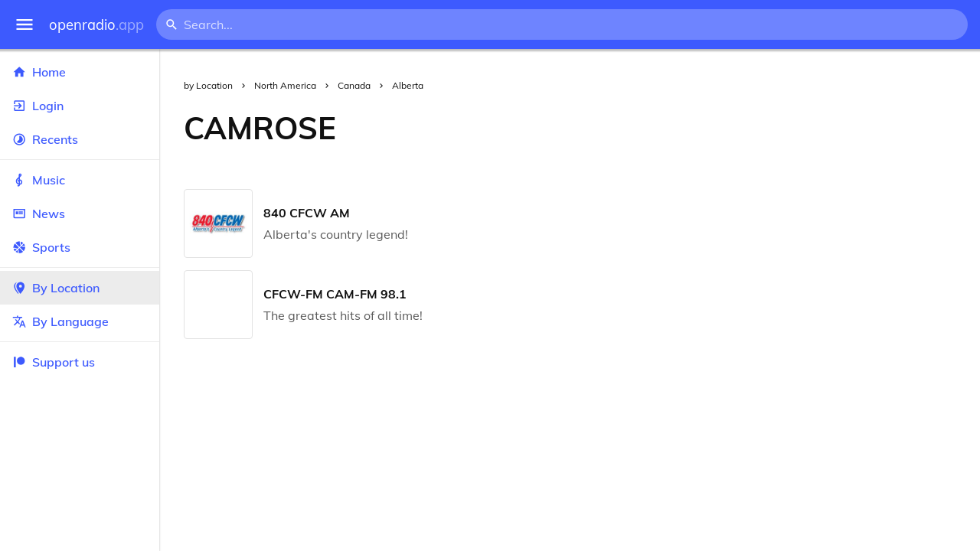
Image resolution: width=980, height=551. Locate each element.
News (80, 214)
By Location (80, 288)
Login (80, 106)
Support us (54, 362)
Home (80, 72)
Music (80, 180)
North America (285, 85)
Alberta (408, 85)
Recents (80, 139)
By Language (80, 321)
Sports (80, 247)
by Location (208, 85)
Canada (354, 85)
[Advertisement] (670, 128)
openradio (96, 25)
